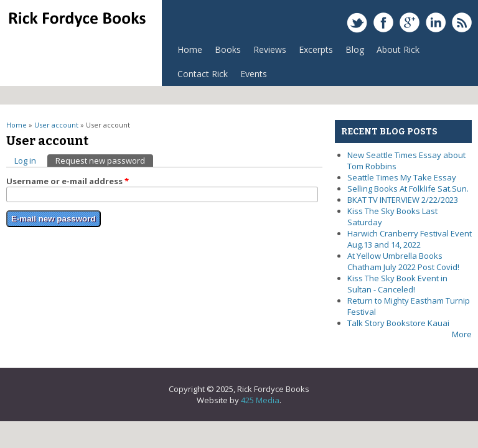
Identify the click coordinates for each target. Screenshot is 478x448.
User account (56, 125)
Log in (25, 161)
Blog (355, 49)
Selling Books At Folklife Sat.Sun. (408, 189)
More (462, 334)
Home (190, 49)
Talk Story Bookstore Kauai (398, 323)
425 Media (260, 400)
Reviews (267, 53)
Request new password (104, 160)
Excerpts (313, 53)
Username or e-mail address (68, 181)
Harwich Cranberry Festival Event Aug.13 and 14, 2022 (410, 239)
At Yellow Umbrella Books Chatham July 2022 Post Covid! (403, 261)
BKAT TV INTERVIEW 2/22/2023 (403, 200)
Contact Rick (203, 74)
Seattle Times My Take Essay (402, 177)
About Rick (398, 49)
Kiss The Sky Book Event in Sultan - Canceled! (397, 284)
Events (254, 74)
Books (225, 53)
